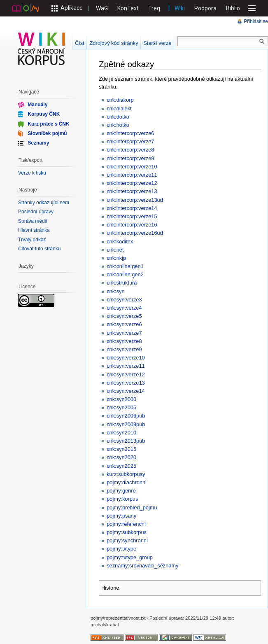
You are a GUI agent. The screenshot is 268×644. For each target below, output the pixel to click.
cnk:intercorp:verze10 (132, 167)
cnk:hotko (118, 125)
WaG (102, 8)
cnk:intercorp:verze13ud (135, 200)
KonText (128, 8)
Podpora (205, 8)
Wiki (180, 8)
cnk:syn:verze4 (124, 308)
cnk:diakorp (120, 100)
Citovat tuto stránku (39, 249)
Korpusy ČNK (44, 114)
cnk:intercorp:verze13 (132, 191)
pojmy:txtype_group (130, 557)
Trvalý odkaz (32, 240)
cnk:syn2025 (121, 466)
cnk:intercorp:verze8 (130, 150)
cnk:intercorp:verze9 (130, 158)
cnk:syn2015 (121, 449)
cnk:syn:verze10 (126, 358)
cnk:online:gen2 (125, 274)
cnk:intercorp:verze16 (132, 225)
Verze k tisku (32, 173)
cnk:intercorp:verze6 (130, 133)
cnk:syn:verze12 (126, 374)
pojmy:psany (121, 516)
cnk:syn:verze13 (126, 383)
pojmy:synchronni (127, 540)
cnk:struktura (122, 283)
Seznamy (38, 143)
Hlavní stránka (34, 230)
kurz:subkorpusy (126, 474)
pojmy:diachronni (127, 482)
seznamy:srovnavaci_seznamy (142, 566)
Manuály (37, 105)
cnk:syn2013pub (126, 441)
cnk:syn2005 (121, 407)
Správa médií (33, 221)
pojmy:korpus (122, 499)
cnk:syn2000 (121, 399)
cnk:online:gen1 (125, 266)
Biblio (233, 8)
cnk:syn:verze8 (124, 341)
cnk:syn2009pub (126, 424)
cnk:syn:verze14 (126, 391)
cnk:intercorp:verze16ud (135, 233)
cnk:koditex (120, 241)
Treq (154, 8)
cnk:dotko (118, 117)
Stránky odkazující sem (44, 203)
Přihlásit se (256, 21)
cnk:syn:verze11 (126, 366)
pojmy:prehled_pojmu (132, 507)
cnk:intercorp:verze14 (132, 208)
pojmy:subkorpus (127, 532)
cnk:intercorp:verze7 (130, 141)
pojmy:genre (121, 491)
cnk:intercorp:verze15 (132, 216)
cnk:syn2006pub (126, 416)
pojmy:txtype (121, 549)
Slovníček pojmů (47, 133)
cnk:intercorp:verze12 (132, 183)
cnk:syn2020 (121, 457)
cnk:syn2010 (121, 433)
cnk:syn (115, 291)
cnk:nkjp (116, 258)
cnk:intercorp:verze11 (132, 175)
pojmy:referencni (126, 524)
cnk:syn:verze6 (124, 324)
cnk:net (115, 250)
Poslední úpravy (36, 212)
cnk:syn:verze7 (124, 333)
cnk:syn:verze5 (124, 316)
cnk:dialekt (119, 108)
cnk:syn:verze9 (124, 349)
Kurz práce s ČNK (48, 124)
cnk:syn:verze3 (124, 300)
